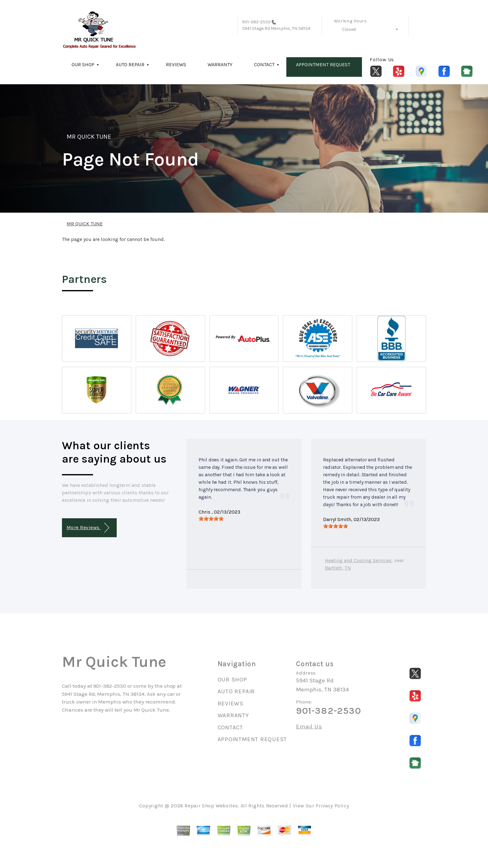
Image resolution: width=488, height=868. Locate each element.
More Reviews (88, 528)
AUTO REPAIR (130, 65)
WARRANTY (220, 65)
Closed (349, 29)
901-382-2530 (256, 22)
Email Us (309, 727)
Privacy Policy (332, 806)
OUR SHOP (83, 65)
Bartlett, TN (338, 568)
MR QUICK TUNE (89, 137)
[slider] (211, 519)
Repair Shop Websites (211, 806)
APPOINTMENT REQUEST (323, 65)
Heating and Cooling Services (358, 560)
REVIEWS (176, 65)
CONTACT (264, 65)
